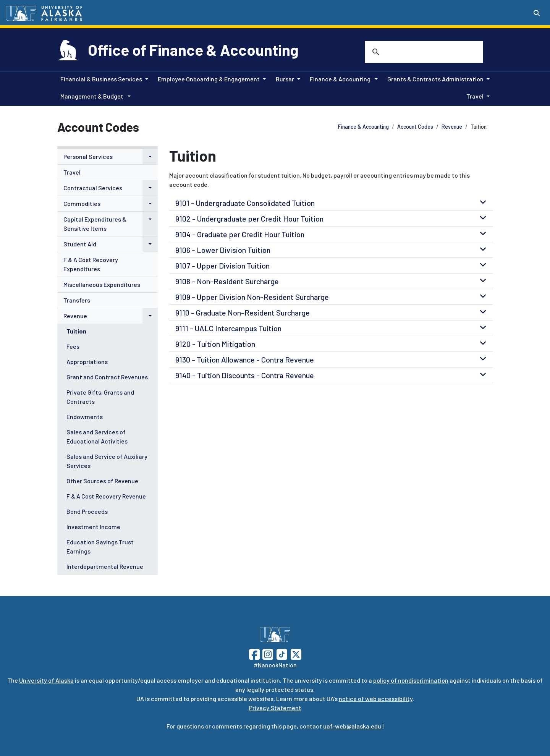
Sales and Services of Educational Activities (97, 436)
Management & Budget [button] (92, 96)
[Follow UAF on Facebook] (254, 653)
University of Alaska (46, 680)
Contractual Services (93, 188)
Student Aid (80, 244)
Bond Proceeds (87, 511)
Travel (72, 172)
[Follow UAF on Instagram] (267, 653)
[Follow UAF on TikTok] (282, 653)
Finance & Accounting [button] (341, 79)
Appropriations (87, 362)
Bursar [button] (285, 79)
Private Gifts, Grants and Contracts (100, 397)
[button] (150, 157)
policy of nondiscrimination (411, 680)
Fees (73, 346)
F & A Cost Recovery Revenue (106, 496)
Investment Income (93, 527)
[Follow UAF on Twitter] (296, 653)
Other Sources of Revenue (102, 481)
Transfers (77, 300)
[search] (414, 52)
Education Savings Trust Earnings (100, 546)
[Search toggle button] (537, 13)
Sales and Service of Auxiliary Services (107, 461)
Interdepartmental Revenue (105, 566)
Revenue (452, 127)
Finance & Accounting (363, 127)
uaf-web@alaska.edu (352, 726)
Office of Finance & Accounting (193, 50)
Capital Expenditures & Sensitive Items (95, 224)
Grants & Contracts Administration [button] (435, 79)
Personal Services (88, 156)
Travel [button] (475, 96)
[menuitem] (108, 157)
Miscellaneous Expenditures (102, 284)
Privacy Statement (275, 708)
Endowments (85, 417)
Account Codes (415, 127)
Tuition (76, 331)
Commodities (82, 203)
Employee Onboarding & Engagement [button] (209, 79)
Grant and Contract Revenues (107, 377)
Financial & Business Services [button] (101, 79)
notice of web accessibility (376, 699)
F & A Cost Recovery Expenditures (91, 264)
